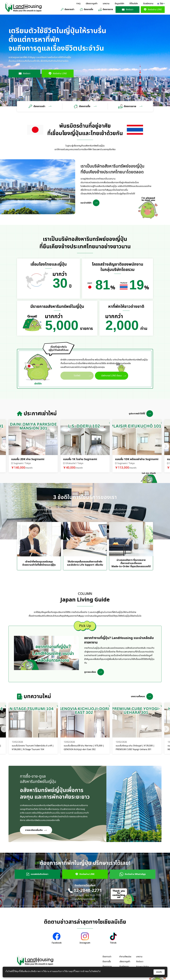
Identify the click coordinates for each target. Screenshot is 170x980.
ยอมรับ (159, 972)
